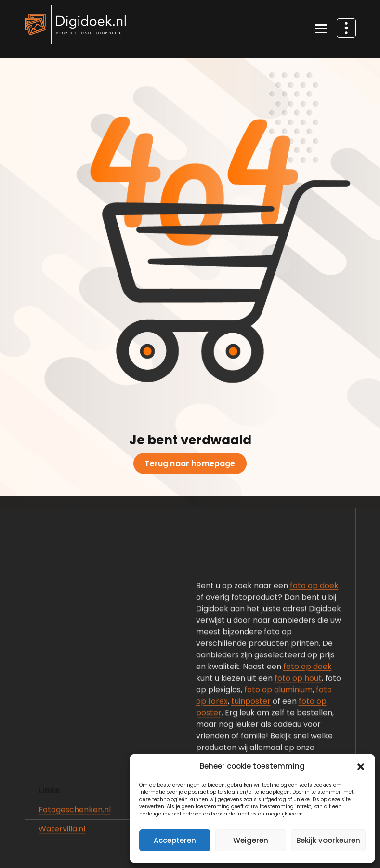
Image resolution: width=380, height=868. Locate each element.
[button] (361, 766)
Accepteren (175, 840)
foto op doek (314, 689)
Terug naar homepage (190, 464)
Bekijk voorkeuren (328, 840)
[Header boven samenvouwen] (346, 28)
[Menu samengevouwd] (321, 29)
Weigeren (251, 840)
